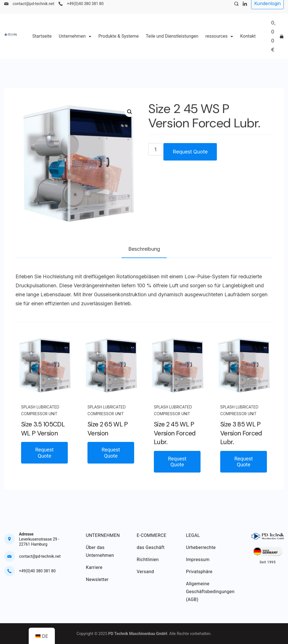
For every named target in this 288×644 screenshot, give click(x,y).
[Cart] (277, 43)
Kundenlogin (267, 10)
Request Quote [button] (44, 453)
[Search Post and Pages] (236, 10)
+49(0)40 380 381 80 (85, 10)
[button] (130, 112)
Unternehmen (75, 43)
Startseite (42, 43)
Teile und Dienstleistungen (172, 43)
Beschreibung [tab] (144, 249)
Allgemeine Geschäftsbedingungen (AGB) (210, 592)
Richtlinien (148, 560)
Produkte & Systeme (119, 43)
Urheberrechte (201, 547)
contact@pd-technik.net (33, 10)
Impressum (198, 560)
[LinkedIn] (245, 10)
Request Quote (190, 152)
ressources (219, 43)
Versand (145, 572)
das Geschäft (151, 547)
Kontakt (248, 43)
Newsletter (97, 579)
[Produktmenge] (155, 149)
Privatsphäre (199, 572)
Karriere (94, 567)
